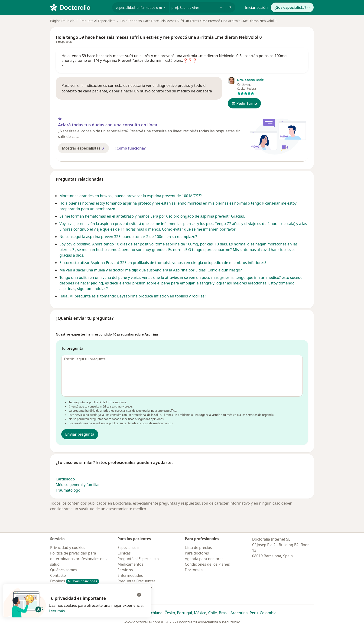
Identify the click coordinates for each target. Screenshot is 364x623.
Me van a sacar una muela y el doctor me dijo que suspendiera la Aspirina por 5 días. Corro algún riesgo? (151, 270)
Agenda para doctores (204, 559)
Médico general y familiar (78, 485)
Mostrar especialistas (83, 148)
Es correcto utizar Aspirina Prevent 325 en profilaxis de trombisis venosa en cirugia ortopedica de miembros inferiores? (163, 263)
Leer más (57, 611)
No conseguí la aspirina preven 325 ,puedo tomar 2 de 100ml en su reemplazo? (128, 237)
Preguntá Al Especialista (97, 21)
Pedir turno (244, 103)
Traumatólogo (68, 490)
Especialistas (128, 548)
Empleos (75, 581)
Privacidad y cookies (68, 548)
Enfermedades (130, 575)
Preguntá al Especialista (138, 559)
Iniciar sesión (256, 7)
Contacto (58, 575)
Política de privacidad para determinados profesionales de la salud (79, 559)
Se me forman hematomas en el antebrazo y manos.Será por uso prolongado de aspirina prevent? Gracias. (152, 216)
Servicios (125, 570)
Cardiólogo (65, 479)
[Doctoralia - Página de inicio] (79, 7)
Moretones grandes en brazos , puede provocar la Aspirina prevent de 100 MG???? (131, 196)
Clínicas (124, 553)
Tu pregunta (72, 348)
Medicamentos (130, 564)
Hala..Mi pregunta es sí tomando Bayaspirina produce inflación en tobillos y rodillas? (133, 296)
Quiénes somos (64, 570)
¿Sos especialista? (292, 7)
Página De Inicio (62, 21)
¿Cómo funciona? (130, 148)
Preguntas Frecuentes (136, 581)
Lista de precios (198, 548)
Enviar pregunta (80, 434)
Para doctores (197, 553)
